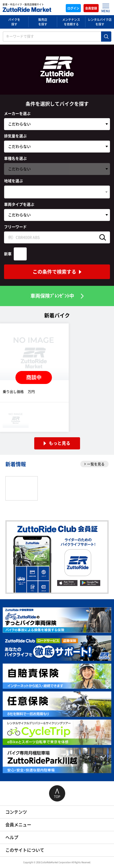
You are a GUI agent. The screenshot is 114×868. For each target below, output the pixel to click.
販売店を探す (43, 22)
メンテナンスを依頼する (71, 22)
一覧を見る (94, 464)
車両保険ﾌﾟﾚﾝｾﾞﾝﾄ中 (52, 296)
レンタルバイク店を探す (100, 22)
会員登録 (91, 8)
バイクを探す (14, 22)
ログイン (73, 8)
